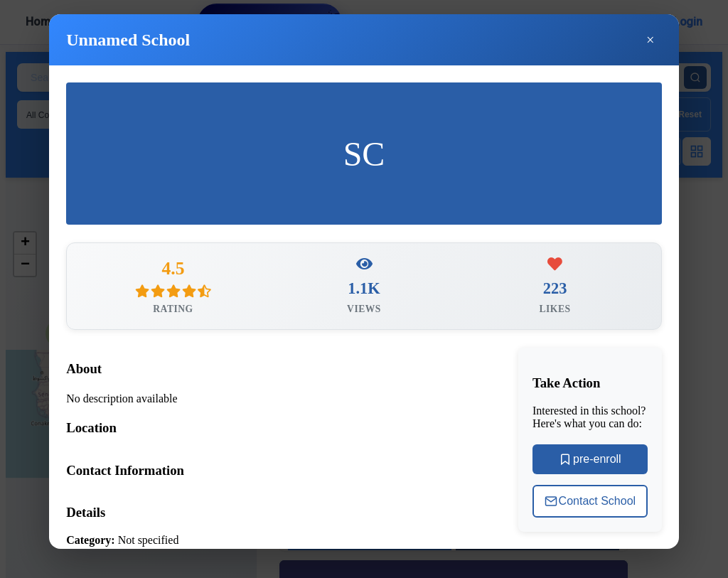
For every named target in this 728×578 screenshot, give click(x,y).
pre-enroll (590, 464)
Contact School (590, 506)
